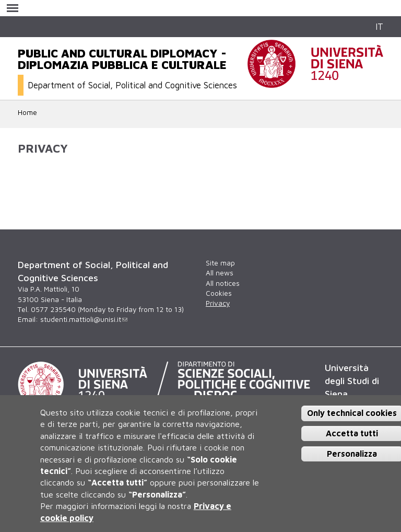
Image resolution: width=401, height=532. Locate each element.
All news (220, 273)
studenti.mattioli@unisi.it (84, 319)
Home (27, 112)
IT (379, 26)
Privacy (218, 303)
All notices (223, 283)
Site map (220, 263)
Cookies (219, 293)
